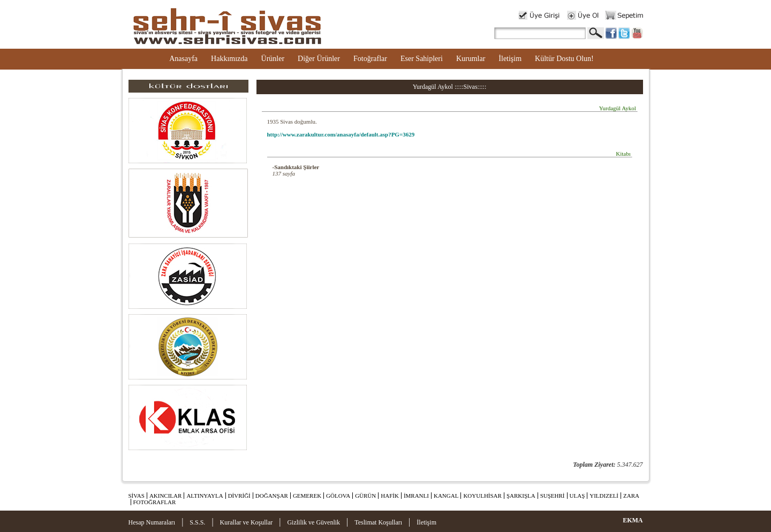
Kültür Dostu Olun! (564, 59)
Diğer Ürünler (319, 59)
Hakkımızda (229, 59)
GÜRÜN (365, 496)
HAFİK (390, 496)
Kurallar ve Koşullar (247, 522)
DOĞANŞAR (272, 496)
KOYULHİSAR (482, 496)
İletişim (510, 59)
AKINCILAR (166, 496)
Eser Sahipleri (422, 59)
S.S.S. (197, 522)
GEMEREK (307, 496)
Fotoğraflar (370, 59)
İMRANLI (416, 496)
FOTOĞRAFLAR (155, 502)
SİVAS (137, 496)
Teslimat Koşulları (378, 522)
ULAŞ (577, 496)
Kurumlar (471, 59)
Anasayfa (183, 59)
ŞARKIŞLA (521, 496)
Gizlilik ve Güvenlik (313, 522)
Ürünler (273, 59)
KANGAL (446, 496)
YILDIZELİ (604, 496)
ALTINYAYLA (205, 496)
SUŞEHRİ (553, 496)
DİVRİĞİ (239, 496)
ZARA (631, 496)
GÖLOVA (338, 496)
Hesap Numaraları (152, 522)
